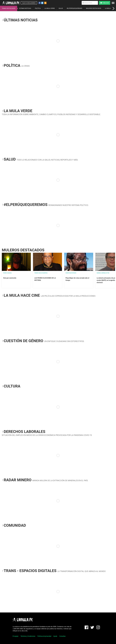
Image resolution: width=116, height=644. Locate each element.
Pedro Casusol (7, 273)
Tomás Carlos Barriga (41, 273)
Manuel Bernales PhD (103, 273)
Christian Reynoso (71, 273)
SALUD (61, 8)
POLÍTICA (38, 8)
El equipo (16, 636)
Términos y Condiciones (28, 636)
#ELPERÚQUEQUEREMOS (74, 8)
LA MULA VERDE (50, 8)
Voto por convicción (10, 278)
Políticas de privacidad (44, 636)
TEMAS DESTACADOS (9, 8)
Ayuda (55, 636)
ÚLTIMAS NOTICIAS (25, 8)
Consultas (62, 636)
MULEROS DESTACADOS (94, 8)
